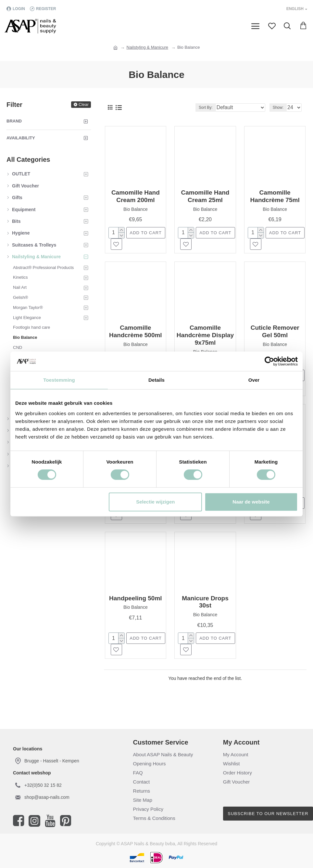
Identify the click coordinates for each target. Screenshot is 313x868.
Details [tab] (156, 380)
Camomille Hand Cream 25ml (205, 196)
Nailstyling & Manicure (148, 47)
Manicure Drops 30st (205, 602)
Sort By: (206, 108)
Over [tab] (254, 380)
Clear (84, 104)
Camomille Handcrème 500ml (136, 331)
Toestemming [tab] (59, 380)
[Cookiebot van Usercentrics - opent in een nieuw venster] (269, 361)
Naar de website (251, 502)
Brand (14, 121)
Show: (278, 108)
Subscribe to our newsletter (268, 814)
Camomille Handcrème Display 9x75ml (205, 335)
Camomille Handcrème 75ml (275, 196)
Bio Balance (136, 209)
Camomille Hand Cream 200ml (136, 196)
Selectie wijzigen (155, 502)
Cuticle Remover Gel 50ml (275, 331)
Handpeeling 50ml (136, 598)
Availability (21, 138)
